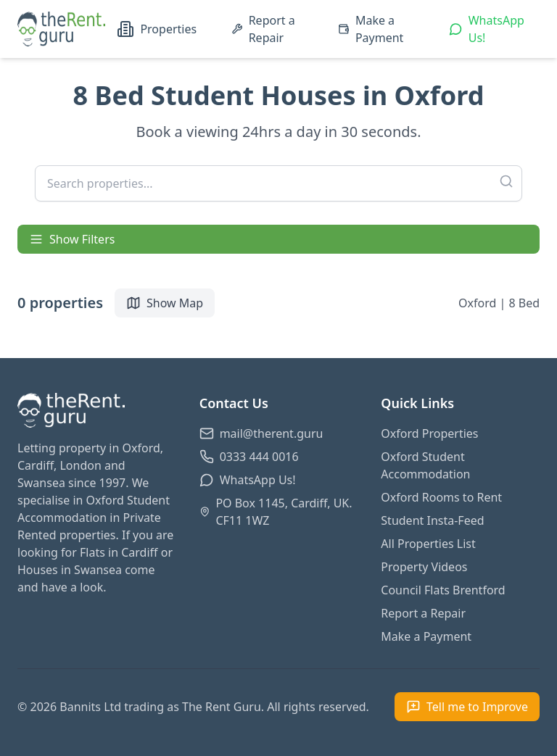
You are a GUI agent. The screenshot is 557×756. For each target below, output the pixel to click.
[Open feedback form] (467, 707)
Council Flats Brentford (443, 590)
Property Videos (424, 567)
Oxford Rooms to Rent (441, 497)
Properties (157, 29)
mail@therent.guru (261, 433)
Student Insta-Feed (432, 520)
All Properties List (428, 544)
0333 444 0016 (249, 457)
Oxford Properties (429, 433)
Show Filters (72, 239)
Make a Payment (371, 29)
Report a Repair (263, 29)
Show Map (165, 303)
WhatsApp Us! (487, 29)
